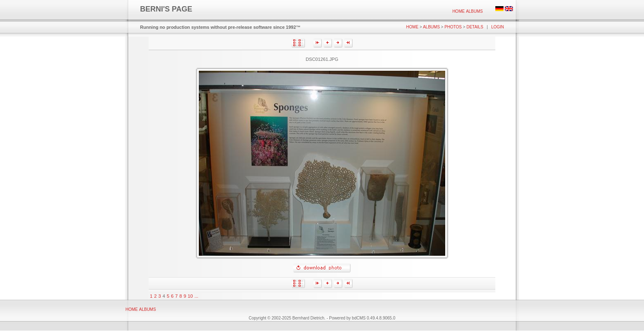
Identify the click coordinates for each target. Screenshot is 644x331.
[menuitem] (459, 11)
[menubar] (468, 11)
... (197, 296)
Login (498, 27)
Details (475, 27)
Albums (474, 11)
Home (458, 11)
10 (190, 296)
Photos (453, 27)
